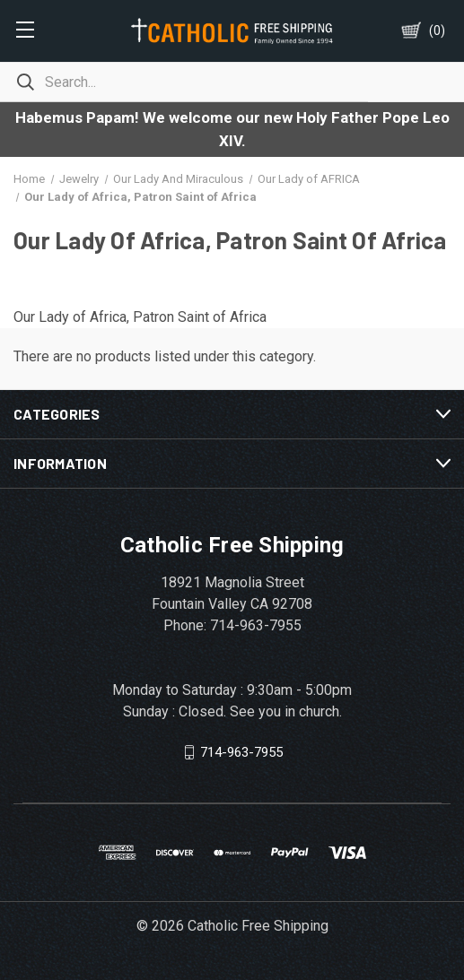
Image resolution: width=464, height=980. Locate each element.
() (437, 30)
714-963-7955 (241, 752)
